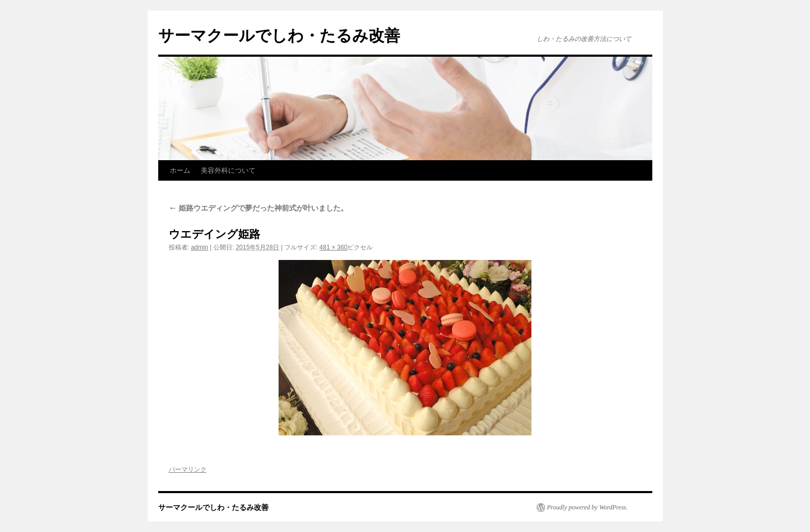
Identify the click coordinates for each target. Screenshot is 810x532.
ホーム (180, 170)
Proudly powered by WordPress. (588, 507)
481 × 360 (334, 247)
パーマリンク (188, 470)
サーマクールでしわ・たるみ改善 (279, 35)
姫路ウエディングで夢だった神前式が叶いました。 (259, 208)
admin (199, 247)
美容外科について (228, 170)
